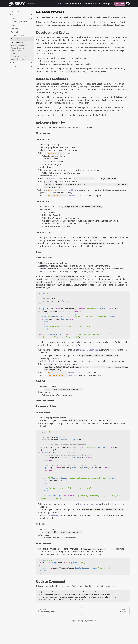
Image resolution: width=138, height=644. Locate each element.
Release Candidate (19, 56)
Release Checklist (17, 48)
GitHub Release (51, 179)
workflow (62, 190)
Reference (13, 66)
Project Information (17, 18)
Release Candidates (18, 45)
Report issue (91, 621)
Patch (14, 54)
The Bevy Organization (19, 22)
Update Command (18, 59)
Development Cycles (18, 43)
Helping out (14, 15)
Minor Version (17, 51)
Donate (120, 4)
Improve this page (77, 621)
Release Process (17, 39)
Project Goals (16, 29)
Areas (13, 25)
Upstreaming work (17, 35)
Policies (12, 63)
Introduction (14, 11)
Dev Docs (97, 240)
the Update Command (88, 350)
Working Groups (17, 32)
